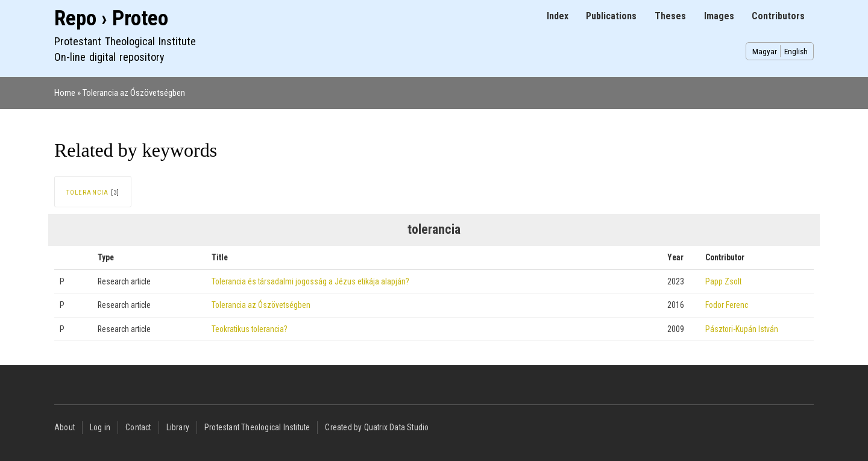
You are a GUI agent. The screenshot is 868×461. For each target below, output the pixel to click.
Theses (670, 16)
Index (558, 16)
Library (178, 427)
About (64, 427)
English (796, 51)
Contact (138, 427)
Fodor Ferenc (727, 305)
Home (65, 93)
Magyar (765, 51)
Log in (100, 427)
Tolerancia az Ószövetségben (134, 93)
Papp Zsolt (723, 281)
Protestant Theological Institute (257, 427)
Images (719, 16)
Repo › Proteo (111, 18)
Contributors (778, 16)
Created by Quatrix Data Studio (377, 427)
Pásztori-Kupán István (742, 329)
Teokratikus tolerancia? (250, 329)
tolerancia (87, 193)
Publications (611, 16)
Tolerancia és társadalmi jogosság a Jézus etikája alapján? (310, 281)
